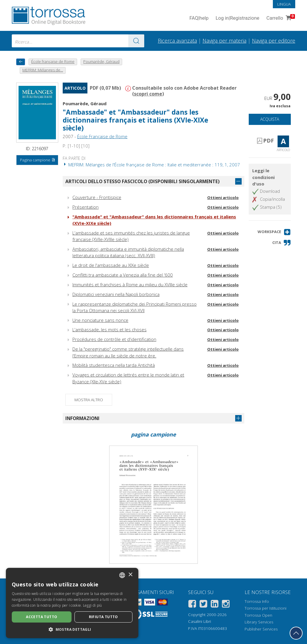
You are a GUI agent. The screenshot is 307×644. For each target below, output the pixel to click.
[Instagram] (226, 605)
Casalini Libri (200, 621)
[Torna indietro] (21, 62)
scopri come (148, 94)
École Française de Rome (102, 136)
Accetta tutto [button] (42, 617)
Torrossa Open (258, 615)
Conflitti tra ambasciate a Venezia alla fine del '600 (123, 275)
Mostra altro (89, 400)
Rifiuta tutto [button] (103, 617)
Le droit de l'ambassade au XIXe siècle (111, 265)
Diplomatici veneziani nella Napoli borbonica (116, 294)
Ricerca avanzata (177, 41)
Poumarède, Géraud (85, 103)
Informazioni (82, 418)
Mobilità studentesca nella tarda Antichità (114, 365)
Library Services (259, 622)
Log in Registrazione (237, 18)
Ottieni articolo (223, 198)
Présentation (86, 207)
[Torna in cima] (296, 633)
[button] (274, 232)
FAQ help (199, 18)
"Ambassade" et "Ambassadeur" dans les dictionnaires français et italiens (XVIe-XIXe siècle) (135, 120)
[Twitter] (203, 605)
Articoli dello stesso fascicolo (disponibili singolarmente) (142, 181)
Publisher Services (261, 629)
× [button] (130, 575)
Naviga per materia (224, 41)
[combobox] (78, 41)
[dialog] (72, 603)
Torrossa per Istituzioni (265, 608)
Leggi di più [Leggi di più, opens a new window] (93, 605)
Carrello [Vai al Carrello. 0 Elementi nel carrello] (280, 18)
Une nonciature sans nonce (100, 320)
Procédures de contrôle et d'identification (114, 339)
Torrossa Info (257, 601)
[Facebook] (192, 605)
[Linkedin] (215, 605)
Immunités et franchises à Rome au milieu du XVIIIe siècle (130, 285)
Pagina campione (38, 160)
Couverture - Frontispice (97, 197)
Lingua (284, 4)
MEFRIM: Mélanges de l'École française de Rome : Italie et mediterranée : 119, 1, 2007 (151, 165)
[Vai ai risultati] (136, 41)
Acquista (270, 119)
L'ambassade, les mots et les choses (109, 329)
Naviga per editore (274, 41)
